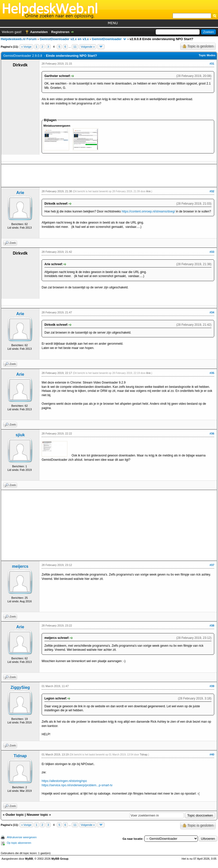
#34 (212, 312)
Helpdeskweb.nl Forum (19, 39)
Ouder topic (15, 815)
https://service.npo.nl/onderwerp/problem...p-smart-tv (77, 785)
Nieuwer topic (37, 815)
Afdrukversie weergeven (22, 837)
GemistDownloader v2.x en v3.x (64, 39)
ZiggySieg (20, 687)
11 (75, 47)
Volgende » (88, 47)
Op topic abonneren (19, 843)
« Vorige (26, 47)
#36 (212, 433)
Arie (20, 193)
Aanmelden (39, 32)
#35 (212, 373)
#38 (212, 626)
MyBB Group (60, 859)
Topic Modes (207, 55)
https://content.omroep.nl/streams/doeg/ (148, 211)
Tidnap (20, 756)
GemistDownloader (107, 39)
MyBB (29, 859)
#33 (212, 252)
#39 (212, 686)
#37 (212, 565)
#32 (212, 191)
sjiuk (20, 435)
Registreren (60, 32)
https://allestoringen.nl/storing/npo (64, 781)
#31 (212, 64)
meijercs (20, 566)
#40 (212, 754)
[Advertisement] (109, 176)
